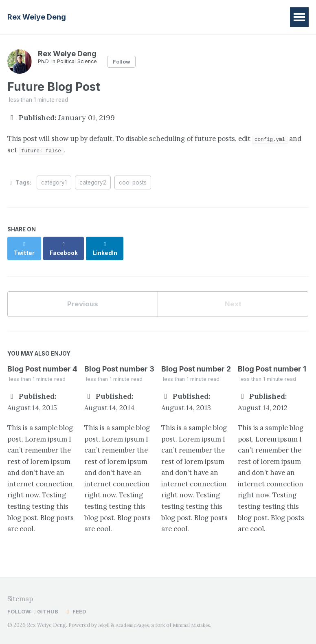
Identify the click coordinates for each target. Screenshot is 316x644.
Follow (126, 62)
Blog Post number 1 (272, 364)
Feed (77, 612)
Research (146, 17)
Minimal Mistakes (199, 625)
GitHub (48, 612)
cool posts (133, 185)
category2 (93, 185)
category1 (54, 185)
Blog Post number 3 (119, 364)
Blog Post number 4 (42, 364)
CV (227, 17)
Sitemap (22, 599)
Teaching (192, 17)
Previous (83, 298)
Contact (260, 17)
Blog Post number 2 (196, 364)
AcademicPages (136, 625)
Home (105, 17)
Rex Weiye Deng (37, 17)
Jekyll (104, 625)
